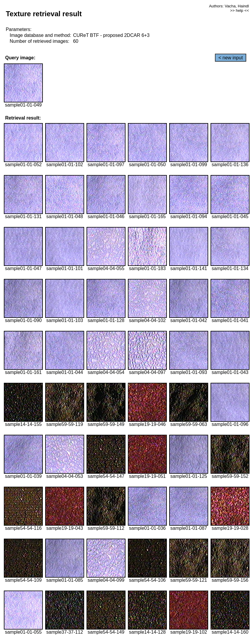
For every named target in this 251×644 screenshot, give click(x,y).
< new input (231, 58)
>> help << (239, 10)
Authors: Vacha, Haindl (229, 6)
